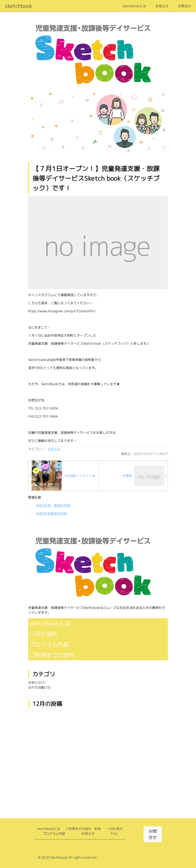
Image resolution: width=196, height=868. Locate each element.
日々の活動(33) (39, 687)
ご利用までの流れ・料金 (83, 829)
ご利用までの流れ (52, 655)
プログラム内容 (49, 644)
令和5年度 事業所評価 (53, 505)
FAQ (114, 834)
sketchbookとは (134, 6)
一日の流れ (43, 634)
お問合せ (185, 6)
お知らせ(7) (37, 683)
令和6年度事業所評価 (51, 514)
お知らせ (162, 6)
